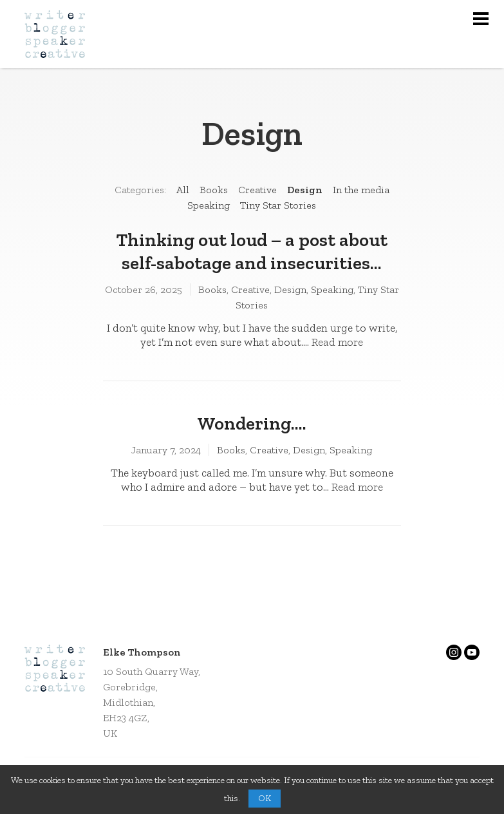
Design (305, 190)
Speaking (209, 205)
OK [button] (265, 798)
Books (214, 190)
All (183, 190)
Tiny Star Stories (278, 205)
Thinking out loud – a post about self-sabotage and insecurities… (252, 251)
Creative (257, 190)
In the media (361, 190)
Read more (337, 342)
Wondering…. (252, 423)
